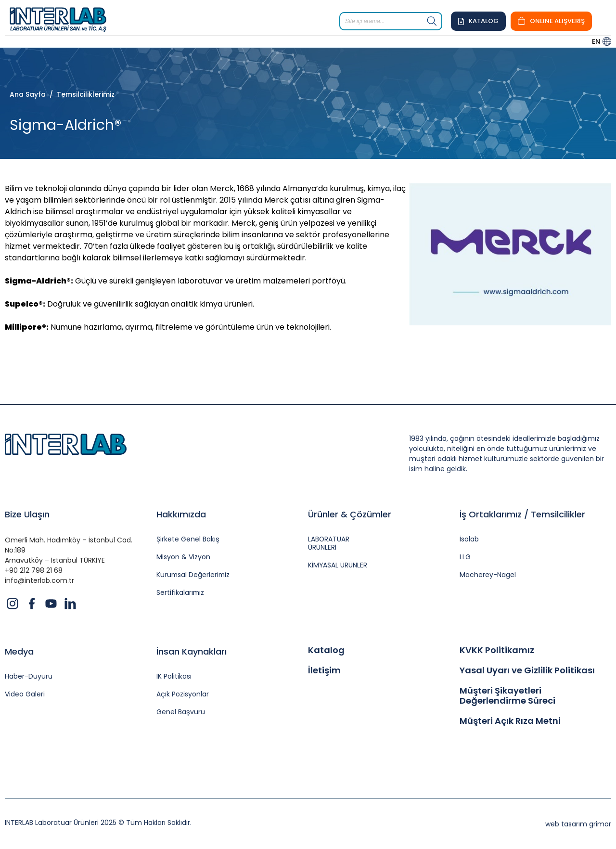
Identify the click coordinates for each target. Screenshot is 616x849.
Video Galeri (25, 694)
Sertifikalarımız (181, 593)
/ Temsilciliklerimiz (80, 94)
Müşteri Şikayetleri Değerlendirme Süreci (507, 696)
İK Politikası (174, 676)
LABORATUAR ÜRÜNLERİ (329, 543)
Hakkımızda (181, 514)
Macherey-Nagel (488, 575)
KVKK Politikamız (497, 650)
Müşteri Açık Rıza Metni (510, 721)
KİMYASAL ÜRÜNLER (338, 565)
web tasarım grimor (578, 824)
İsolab (469, 539)
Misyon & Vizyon (183, 557)
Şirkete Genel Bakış (188, 539)
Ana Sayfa (28, 94)
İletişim (324, 670)
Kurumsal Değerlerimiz (194, 575)
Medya (19, 651)
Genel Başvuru (181, 712)
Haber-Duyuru (29, 676)
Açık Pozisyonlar (183, 694)
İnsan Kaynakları (192, 651)
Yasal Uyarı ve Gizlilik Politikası (527, 670)
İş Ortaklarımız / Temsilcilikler (522, 514)
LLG (465, 557)
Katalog (326, 650)
